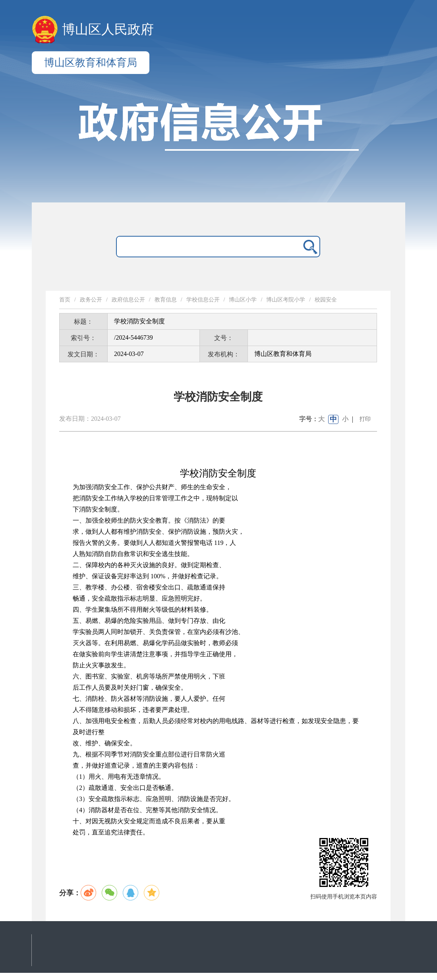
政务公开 (91, 300)
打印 (365, 419)
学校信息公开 (203, 300)
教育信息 (166, 300)
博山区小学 (243, 300)
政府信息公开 (128, 300)
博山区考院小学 (286, 300)
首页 (65, 300)
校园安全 (326, 300)
